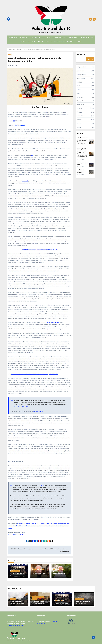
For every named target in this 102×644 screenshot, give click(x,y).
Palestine (79, 108)
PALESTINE (13, 38)
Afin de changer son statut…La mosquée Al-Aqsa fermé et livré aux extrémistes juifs (83, 140)
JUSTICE (23, 42)
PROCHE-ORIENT (24, 38)
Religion (79, 124)
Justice (79, 86)
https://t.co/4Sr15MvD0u (21, 407)
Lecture (79, 90)
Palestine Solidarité (51, 29)
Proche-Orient (40, 569)
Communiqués (81, 78)
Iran (10, 54)
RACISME (41, 42)
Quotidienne (54, 620)
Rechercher (81, 54)
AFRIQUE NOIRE (73, 38)
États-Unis (13, 571)
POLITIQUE (32, 42)
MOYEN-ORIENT (38, 38)
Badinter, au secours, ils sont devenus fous (81, 171)
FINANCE (79, 42)
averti (33, 155)
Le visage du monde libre (17, 573)
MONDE (48, 38)
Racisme (79, 120)
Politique (79, 112)
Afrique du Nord (81, 67)
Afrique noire (81, 71)
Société (79, 127)
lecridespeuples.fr (20, 125)
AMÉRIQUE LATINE (86, 38)
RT (14, 121)
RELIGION (49, 42)
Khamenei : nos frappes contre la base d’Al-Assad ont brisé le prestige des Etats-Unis (34, 374)
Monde (79, 93)
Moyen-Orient (81, 97)
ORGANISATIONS (59, 42)
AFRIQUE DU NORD (60, 38)
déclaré (42, 485)
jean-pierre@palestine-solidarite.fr (16, 624)
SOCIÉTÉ (70, 42)
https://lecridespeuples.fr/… (16, 534)
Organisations (81, 105)
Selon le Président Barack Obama (50, 322)
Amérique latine (81, 75)
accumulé (25, 181)
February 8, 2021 (38, 411)
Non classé (80, 101)
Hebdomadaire (41, 622)
